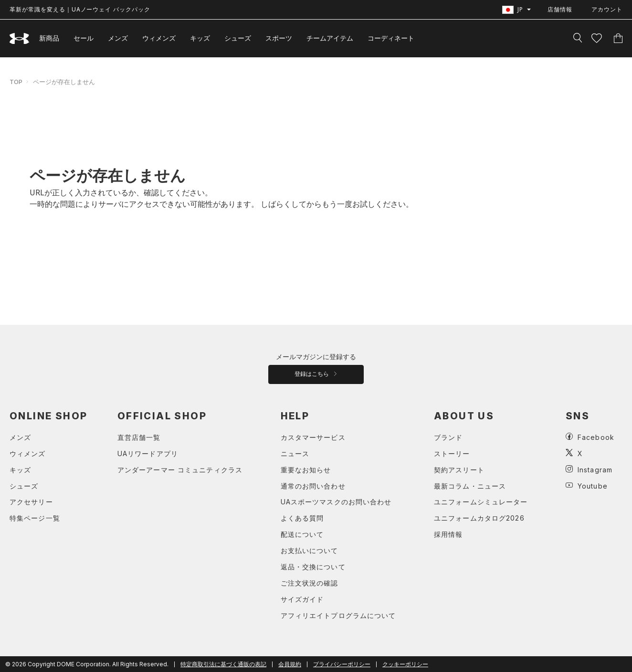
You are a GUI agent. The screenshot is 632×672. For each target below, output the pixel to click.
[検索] (578, 38)
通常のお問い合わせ (313, 486)
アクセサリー (31, 502)
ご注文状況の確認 (310, 583)
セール (84, 38)
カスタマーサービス (313, 437)
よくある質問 (302, 518)
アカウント (607, 9)
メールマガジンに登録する (316, 357)
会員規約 (290, 664)
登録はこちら (316, 374)
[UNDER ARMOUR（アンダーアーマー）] (20, 38)
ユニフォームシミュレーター (481, 502)
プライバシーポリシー (342, 664)
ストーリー (452, 453)
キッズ (200, 38)
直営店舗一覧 (139, 437)
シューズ (238, 38)
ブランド (448, 437)
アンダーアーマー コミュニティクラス (180, 470)
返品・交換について (313, 567)
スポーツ (279, 38)
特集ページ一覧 (35, 518)
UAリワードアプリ (148, 453)
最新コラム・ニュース (470, 486)
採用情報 (448, 534)
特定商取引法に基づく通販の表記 (223, 664)
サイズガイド (302, 599)
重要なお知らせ (306, 470)
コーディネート (391, 38)
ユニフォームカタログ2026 (479, 518)
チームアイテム (330, 38)
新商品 (49, 38)
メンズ (118, 38)
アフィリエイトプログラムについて (338, 615)
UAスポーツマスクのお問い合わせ (336, 502)
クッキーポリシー (405, 664)
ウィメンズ (159, 38)
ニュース (295, 453)
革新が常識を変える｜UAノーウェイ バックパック (80, 9)
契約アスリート (459, 470)
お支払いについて (310, 550)
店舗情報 (560, 9)
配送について (302, 534)
